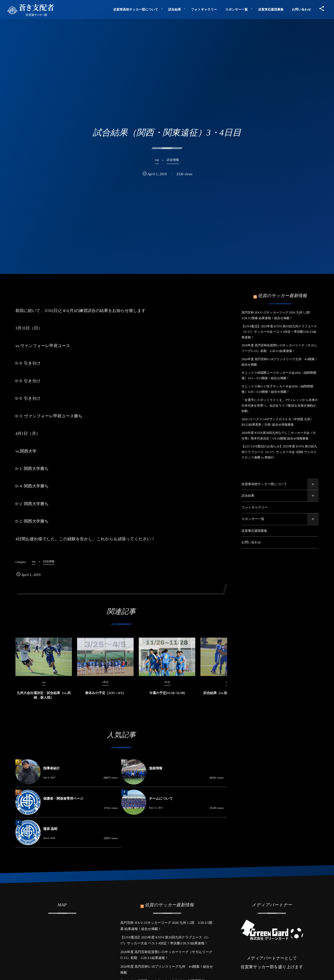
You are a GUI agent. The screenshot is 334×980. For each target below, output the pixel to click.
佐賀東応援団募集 (254, 531)
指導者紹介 (52, 768)
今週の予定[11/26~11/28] (167, 696)
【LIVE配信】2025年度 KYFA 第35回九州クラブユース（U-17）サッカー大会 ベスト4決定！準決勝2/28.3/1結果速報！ (279, 332)
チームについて (161, 798)
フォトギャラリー (255, 507)
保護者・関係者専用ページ (63, 798)
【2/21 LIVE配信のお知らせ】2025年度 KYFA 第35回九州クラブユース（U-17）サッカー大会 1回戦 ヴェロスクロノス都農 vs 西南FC (279, 452)
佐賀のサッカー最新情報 (282, 296)
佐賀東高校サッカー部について (264, 484)
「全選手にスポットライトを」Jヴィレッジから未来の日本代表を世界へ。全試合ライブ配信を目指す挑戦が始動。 (280, 405)
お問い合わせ (251, 542)
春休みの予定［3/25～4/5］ (105, 696)
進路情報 (156, 768)
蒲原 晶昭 (50, 829)
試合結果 (248, 496)
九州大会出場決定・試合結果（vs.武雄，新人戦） (44, 699)
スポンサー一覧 (253, 519)
